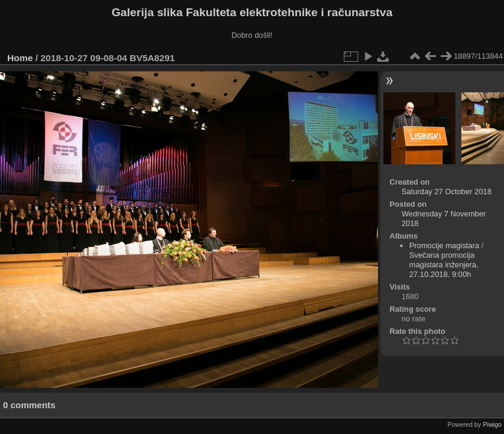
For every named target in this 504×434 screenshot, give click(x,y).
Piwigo (492, 424)
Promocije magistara (444, 245)
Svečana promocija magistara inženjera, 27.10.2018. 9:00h (444, 265)
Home (20, 58)
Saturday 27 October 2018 (446, 192)
